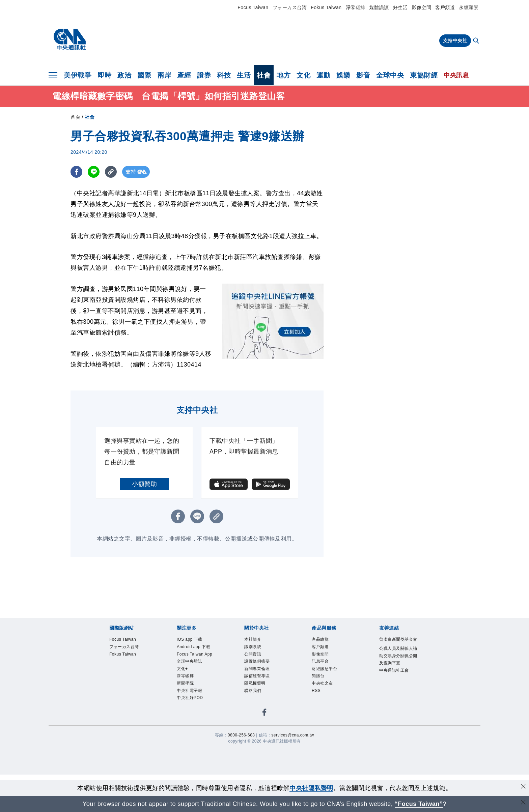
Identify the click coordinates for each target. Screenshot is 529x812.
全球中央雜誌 (189, 661)
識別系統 (253, 647)
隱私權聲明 (255, 683)
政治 (124, 75)
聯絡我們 (253, 691)
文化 (303, 75)
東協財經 (424, 75)
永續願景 (469, 7)
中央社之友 (322, 683)
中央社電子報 (189, 691)
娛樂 (343, 75)
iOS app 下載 (190, 639)
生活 (244, 75)
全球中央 (390, 75)
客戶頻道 (445, 7)
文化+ (182, 669)
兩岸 (164, 75)
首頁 (75, 117)
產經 (184, 75)
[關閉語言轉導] (523, 803)
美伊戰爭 (78, 75)
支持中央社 (455, 40)
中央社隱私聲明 (311, 788)
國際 (144, 75)
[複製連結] (111, 172)
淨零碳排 (356, 7)
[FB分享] (76, 172)
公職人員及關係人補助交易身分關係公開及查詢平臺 (398, 656)
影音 (363, 75)
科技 (224, 75)
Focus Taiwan (253, 7)
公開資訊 (253, 654)
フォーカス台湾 (290, 7)
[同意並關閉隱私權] (523, 787)
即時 (104, 75)
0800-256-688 (241, 735)
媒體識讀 (379, 7)
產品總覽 (320, 639)
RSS (316, 691)
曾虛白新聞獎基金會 (398, 639)
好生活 (400, 7)
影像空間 (421, 7)
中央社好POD (190, 698)
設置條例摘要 (257, 661)
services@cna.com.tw (293, 735)
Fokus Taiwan (326, 7)
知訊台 (318, 676)
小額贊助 (144, 484)
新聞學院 (185, 683)
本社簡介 (253, 639)
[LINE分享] (94, 172)
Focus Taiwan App (194, 654)
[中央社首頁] (70, 39)
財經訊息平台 (324, 669)
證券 (204, 75)
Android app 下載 (193, 647)
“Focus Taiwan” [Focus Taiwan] (419, 804)
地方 (284, 75)
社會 (264, 75)
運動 (323, 75)
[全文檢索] (477, 41)
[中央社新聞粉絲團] (264, 713)
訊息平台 (320, 661)
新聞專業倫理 (257, 669)
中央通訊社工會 (394, 670)
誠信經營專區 (257, 676)
